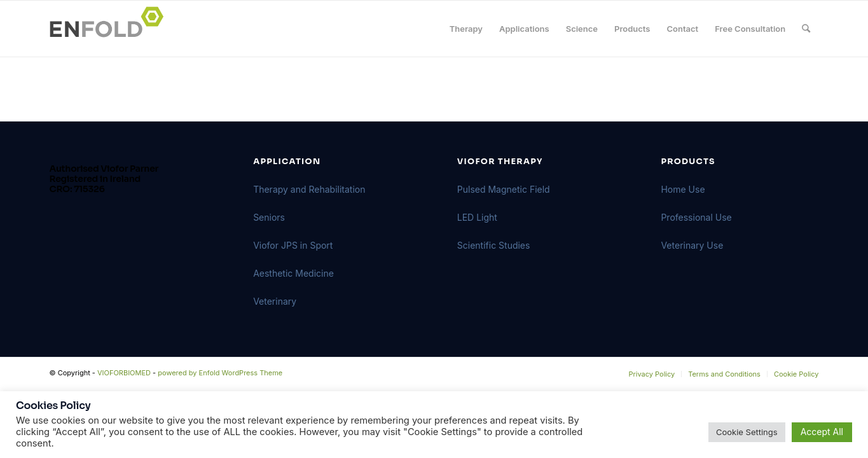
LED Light (477, 217)
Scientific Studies (494, 245)
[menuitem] (466, 29)
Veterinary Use (692, 245)
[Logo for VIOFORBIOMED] (111, 29)
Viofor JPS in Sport (293, 245)
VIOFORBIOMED (124, 373)
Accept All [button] (822, 432)
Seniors (269, 217)
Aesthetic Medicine (293, 273)
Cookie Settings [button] (747, 432)
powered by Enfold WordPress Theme (220, 373)
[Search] (806, 29)
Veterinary (275, 301)
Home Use (683, 189)
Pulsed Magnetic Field (504, 189)
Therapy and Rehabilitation (309, 189)
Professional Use (696, 217)
